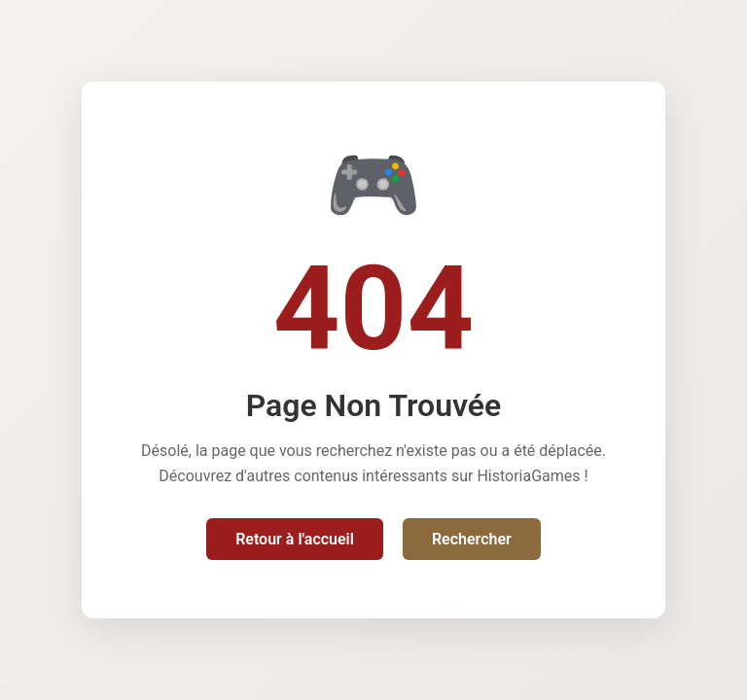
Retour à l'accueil (295, 539)
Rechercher (472, 539)
